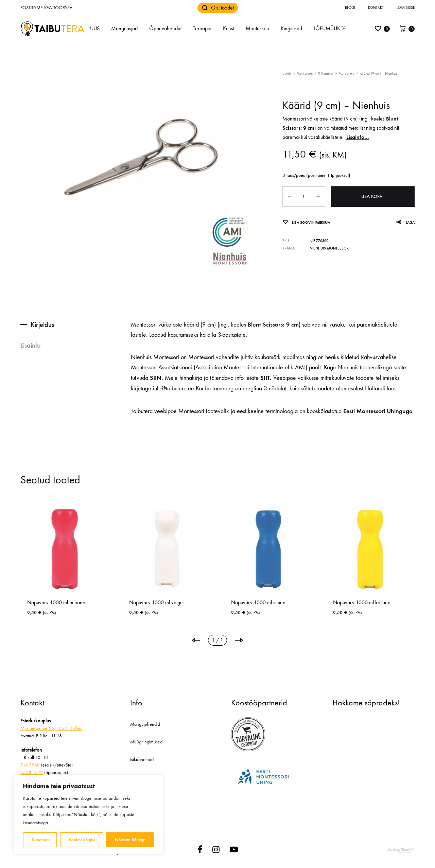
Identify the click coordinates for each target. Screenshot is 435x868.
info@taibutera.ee (173, 389)
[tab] (61, 325)
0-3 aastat (326, 73)
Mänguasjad (124, 28)
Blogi (350, 8)
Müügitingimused (146, 742)
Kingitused (291, 28)
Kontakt (376, 8)
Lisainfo (31, 345)
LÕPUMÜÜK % (329, 28)
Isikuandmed (142, 760)
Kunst (229, 28)
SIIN (156, 378)
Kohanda (40, 840)
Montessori (257, 28)
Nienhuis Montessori (330, 248)
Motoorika (346, 73)
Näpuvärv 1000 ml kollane (362, 602)
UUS (95, 28)
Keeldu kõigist (82, 840)
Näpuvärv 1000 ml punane (56, 602)
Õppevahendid (165, 28)
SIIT (264, 378)
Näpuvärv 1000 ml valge (156, 602)
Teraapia (202, 28)
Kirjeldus (42, 325)
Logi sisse (406, 8)
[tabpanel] (65, 563)
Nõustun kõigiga (130, 840)
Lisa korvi (372, 196)
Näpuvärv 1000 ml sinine (258, 602)
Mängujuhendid (145, 724)
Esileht (287, 73)
